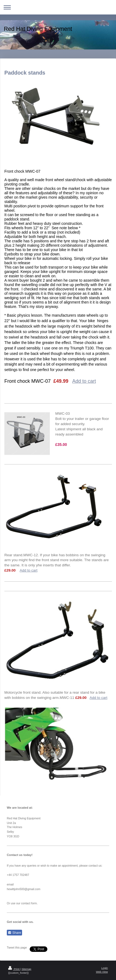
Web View (102, 972)
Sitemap (26, 969)
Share (14, 933)
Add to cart (84, 381)
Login (105, 968)
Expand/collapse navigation (58, 7)
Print (14, 969)
